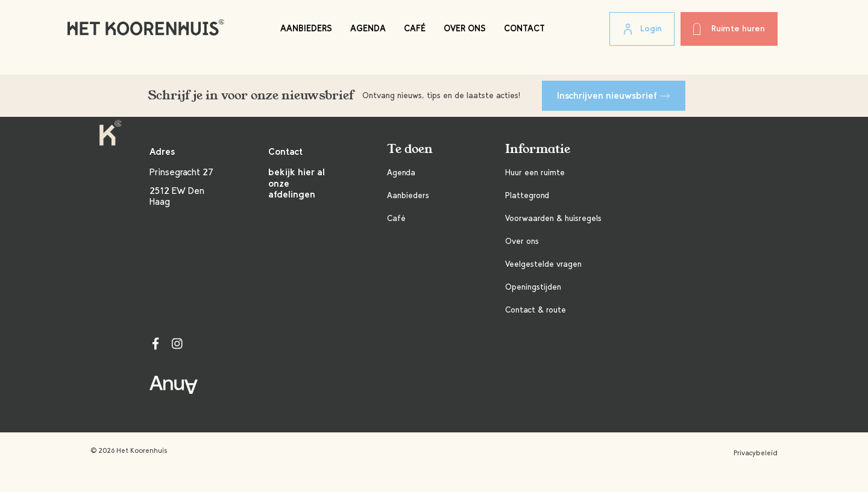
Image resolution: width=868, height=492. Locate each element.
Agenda (368, 28)
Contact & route (536, 310)
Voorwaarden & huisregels (553, 218)
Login (642, 30)
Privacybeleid (756, 453)
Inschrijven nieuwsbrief (614, 95)
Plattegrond (527, 195)
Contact (524, 28)
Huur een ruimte (535, 173)
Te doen (410, 149)
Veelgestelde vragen (543, 264)
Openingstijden (533, 287)
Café (415, 28)
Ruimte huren (729, 29)
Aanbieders (306, 28)
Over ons (465, 28)
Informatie (538, 149)
